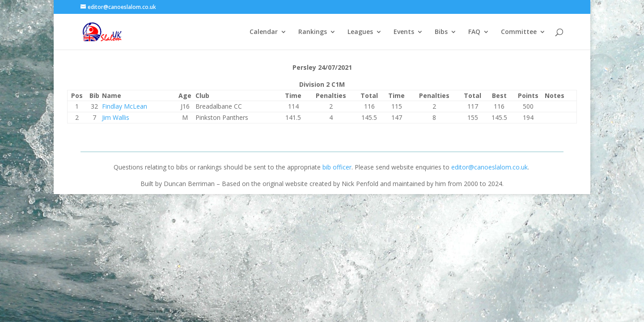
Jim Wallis (116, 117)
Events (404, 32)
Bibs (441, 32)
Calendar (264, 32)
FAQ (474, 32)
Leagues (360, 32)
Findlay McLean (125, 106)
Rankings (313, 32)
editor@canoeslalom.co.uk (489, 167)
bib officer (337, 167)
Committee (519, 32)
